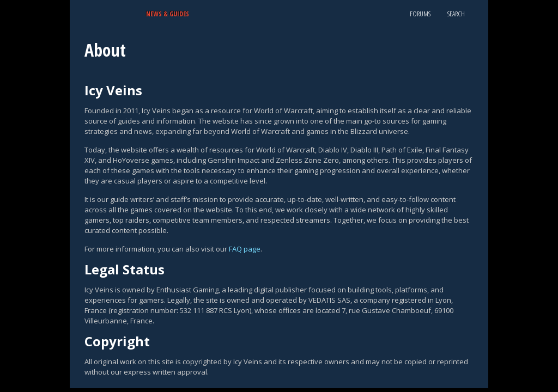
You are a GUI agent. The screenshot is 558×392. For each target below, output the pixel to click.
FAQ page (245, 249)
